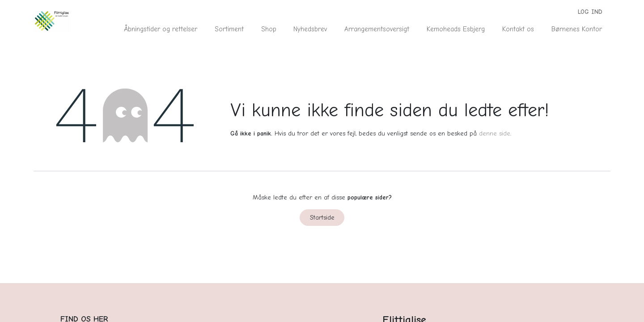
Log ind (590, 12)
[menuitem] (161, 29)
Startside (322, 218)
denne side (495, 133)
